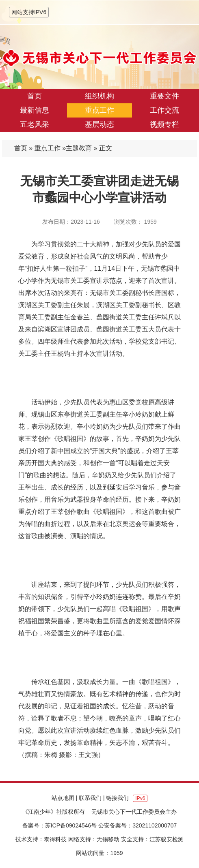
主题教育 (79, 148)
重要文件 (164, 96)
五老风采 (35, 124)
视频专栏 (164, 124)
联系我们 (90, 798)
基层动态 (99, 124)
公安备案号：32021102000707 (137, 825)
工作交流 (164, 110)
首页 (35, 96)
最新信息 (35, 110)
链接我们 (117, 798)
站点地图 (63, 798)
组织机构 (99, 96)
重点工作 (99, 110)
